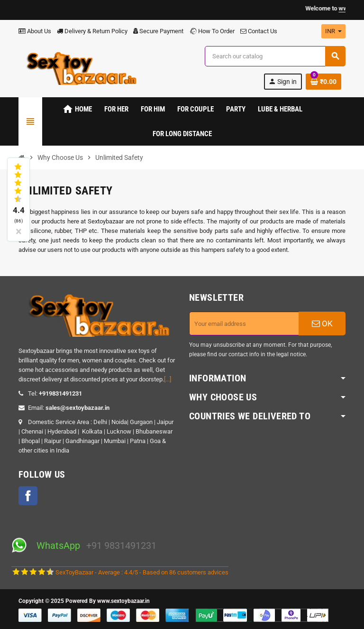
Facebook (28, 496)
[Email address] (244, 324)
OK (322, 324)
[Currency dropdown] (333, 31)
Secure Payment (158, 31)
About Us (35, 31)
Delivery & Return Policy (92, 31)
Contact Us (259, 31)
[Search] (275, 56)
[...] (168, 379)
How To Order (212, 31)
